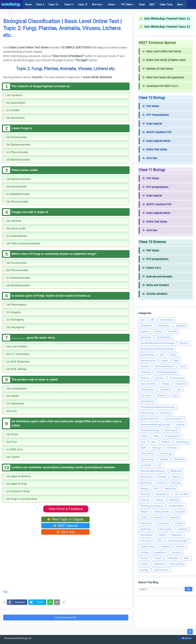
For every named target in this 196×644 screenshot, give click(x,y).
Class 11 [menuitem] (69, 5)
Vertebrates (173, 558)
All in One (150, 158)
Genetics (166, 442)
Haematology (182, 442)
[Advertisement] (66, 561)
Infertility (164, 459)
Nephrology (170, 488)
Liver (159, 465)
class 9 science (161, 570)
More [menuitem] (180, 5)
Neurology (145, 494)
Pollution (144, 512)
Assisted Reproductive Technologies (157, 343)
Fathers (144, 436)
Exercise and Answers (157, 277)
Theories (144, 558)
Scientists (166, 547)
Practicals (174, 517)
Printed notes (146, 523)
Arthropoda (146, 337)
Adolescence (164, 326)
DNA (179, 390)
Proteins (179, 523)
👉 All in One (65, 532)
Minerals (162, 477)
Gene (154, 442)
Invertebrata (146, 465)
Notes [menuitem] (111, 5)
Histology (157, 448)
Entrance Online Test (150, 419)
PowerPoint (159, 517)
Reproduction (147, 535)
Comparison (181, 384)
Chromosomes (176, 378)
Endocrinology (147, 413)
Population (180, 512)
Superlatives (160, 552)
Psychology (146, 529)
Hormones (172, 448)
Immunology (166, 454)
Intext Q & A (151, 268)
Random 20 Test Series (158, 69)
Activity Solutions (155, 294)
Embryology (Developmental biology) (158, 407)
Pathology (174, 500)
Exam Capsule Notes (156, 141)
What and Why (177, 564)
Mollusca (176, 477)
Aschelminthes (164, 337)
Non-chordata (181, 494)
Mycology (176, 483)
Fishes (156, 436)
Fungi (143, 442)
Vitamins (144, 564)
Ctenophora (166, 390)
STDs (159, 541)
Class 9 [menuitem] (40, 5)
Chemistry (145, 378)
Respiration (177, 535)
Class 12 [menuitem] (83, 5)
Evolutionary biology (150, 430)
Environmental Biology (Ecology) (155, 424)
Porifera (144, 517)
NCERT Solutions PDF (157, 132)
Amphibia (145, 331)
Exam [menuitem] (142, 5)
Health (143, 448)
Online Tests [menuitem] (166, 5)
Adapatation (146, 326)
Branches (145, 366)
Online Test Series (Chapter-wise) (164, 60)
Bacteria (184, 343)
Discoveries (146, 395)
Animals (159, 331)
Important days (147, 459)
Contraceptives (147, 390)
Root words (146, 541)
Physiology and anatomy (152, 506)
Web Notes (159, 564)
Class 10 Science (148, 384)
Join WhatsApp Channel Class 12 (167, 27)
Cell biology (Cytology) (167, 372)
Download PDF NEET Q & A (160, 86)
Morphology (146, 483)
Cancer (183, 366)
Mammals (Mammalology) (152, 471)
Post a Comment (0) (66, 618)
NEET (6, 592)
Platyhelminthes (176, 506)
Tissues (158, 558)
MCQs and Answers (155, 285)
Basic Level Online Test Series (162, 52)
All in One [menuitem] (97, 5)
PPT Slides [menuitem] (127, 5)
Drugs (174, 395)
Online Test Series (155, 150)
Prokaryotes (164, 523)
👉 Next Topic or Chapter (65, 519)
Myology (144, 488)
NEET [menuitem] (152, 5)
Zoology (144, 570)
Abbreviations (167, 320)
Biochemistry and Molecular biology (157, 349)
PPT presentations (155, 187)
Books (173, 355)
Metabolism (176, 471)
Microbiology (146, 477)
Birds (162, 355)
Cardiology (145, 372)
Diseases (161, 395)
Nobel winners (162, 494)
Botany (165, 361)
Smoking (144, 552)
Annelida (173, 331)
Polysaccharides (162, 512)
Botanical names (148, 361)
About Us (187, 638)
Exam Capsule (171, 430)
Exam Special (152, 124)
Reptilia (162, 535)
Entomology (165, 413)
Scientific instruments (178, 541)
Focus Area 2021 (173, 436)
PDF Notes (151, 106)
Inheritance (179, 459)
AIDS (143, 320)
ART (153, 320)
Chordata (159, 378)
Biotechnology (147, 355)
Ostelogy (159, 500)
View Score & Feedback (66, 509)
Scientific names (148, 547)
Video (186, 558)
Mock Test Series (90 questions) (163, 78)
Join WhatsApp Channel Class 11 (167, 19)
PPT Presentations (155, 115)
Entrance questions (174, 419)
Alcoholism (181, 326)
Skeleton (180, 547)
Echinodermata (147, 401)
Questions (183, 529)
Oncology (145, 500)
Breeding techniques (164, 366)
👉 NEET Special (65, 526)
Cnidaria (166, 384)
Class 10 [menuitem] (53, 5)
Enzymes (180, 424)
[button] (5, 14)
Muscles (161, 483)
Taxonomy (176, 552)
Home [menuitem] (28, 5)
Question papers (165, 529)
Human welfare (147, 454)
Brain (176, 361)
